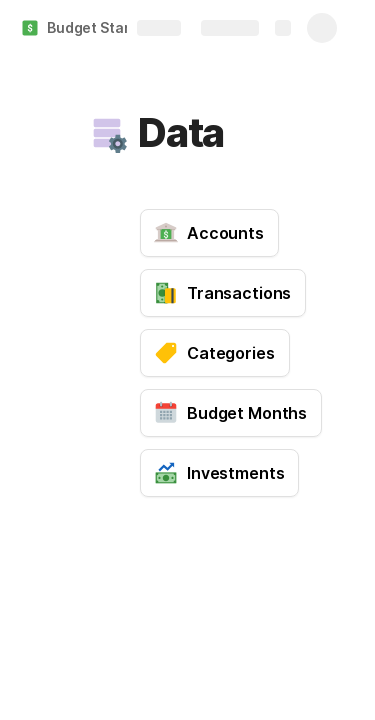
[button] (107, 133)
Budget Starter (98, 27)
